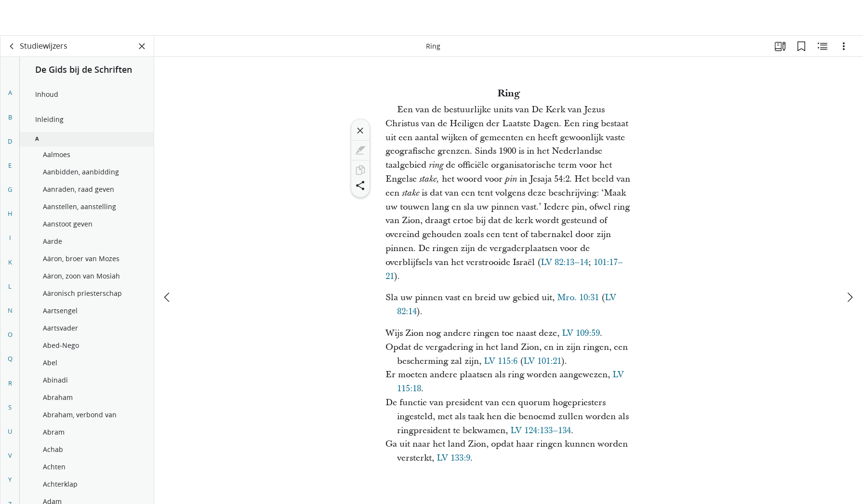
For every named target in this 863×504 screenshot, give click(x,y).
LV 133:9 (453, 458)
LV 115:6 (501, 361)
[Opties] (844, 46)
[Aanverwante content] (823, 46)
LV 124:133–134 (541, 431)
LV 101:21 (542, 361)
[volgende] (850, 262)
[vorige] (168, 262)
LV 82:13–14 (564, 262)
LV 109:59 (581, 333)
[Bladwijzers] (801, 46)
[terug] (12, 46)
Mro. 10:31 (578, 298)
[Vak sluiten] (142, 46)
